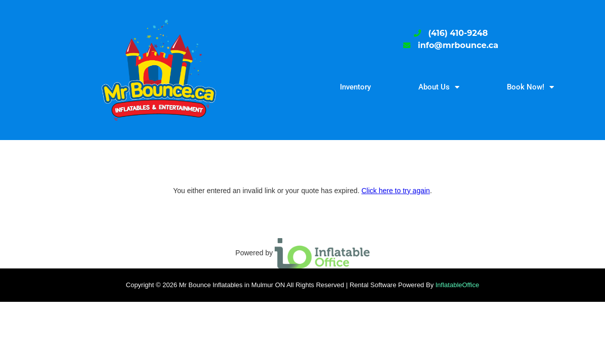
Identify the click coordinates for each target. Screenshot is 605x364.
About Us (439, 87)
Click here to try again (395, 191)
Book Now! (530, 87)
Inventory (355, 87)
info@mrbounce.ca (458, 45)
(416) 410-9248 (458, 33)
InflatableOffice (457, 285)
